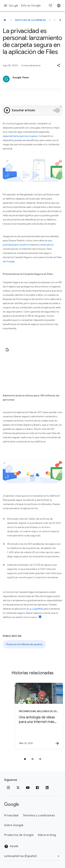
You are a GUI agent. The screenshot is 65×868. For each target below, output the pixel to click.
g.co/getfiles (36, 609)
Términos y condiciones (39, 816)
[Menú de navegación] (6, 6)
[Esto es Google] (5, 20)
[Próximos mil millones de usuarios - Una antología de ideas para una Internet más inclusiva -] (39, 716)
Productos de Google (19, 835)
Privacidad (11, 816)
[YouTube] (28, 788)
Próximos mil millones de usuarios (24, 644)
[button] (58, 65)
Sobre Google (14, 825)
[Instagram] (8, 788)
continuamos (46, 245)
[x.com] (18, 788)
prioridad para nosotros (16, 245)
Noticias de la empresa (31, 20)
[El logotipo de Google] (12, 805)
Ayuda (11, 846)
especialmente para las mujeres (20, 136)
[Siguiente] (60, 20)
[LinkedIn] (47, 788)
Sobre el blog (47, 835)
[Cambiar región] (32, 856)
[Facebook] (37, 788)
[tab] (25, 759)
